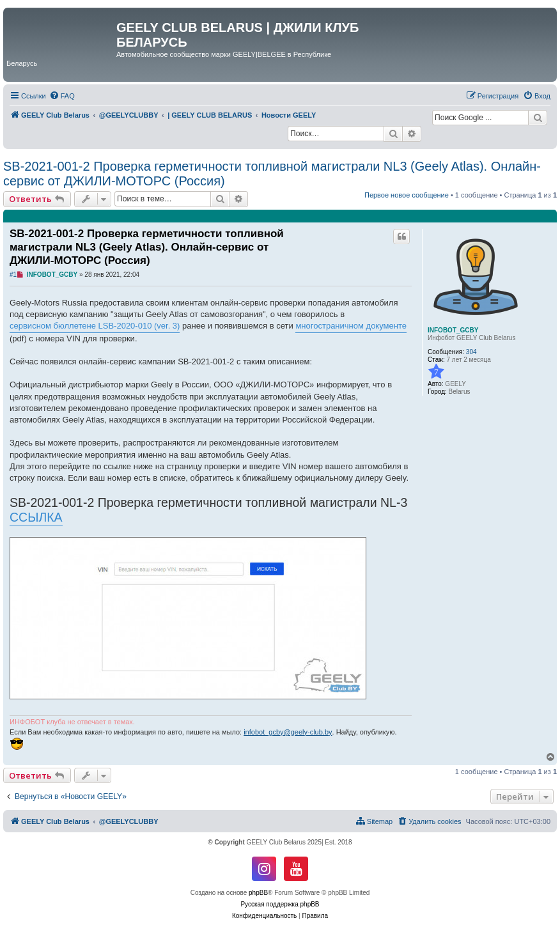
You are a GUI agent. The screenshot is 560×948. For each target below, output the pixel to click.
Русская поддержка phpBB (280, 904)
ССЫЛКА (36, 517)
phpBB (258, 893)
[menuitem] (62, 96)
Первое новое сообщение (407, 195)
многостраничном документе (351, 326)
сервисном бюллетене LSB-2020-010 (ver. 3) (95, 326)
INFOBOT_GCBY (453, 330)
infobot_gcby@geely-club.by (288, 732)
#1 (13, 275)
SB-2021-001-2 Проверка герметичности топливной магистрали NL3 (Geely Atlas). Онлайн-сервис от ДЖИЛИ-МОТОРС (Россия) (272, 174)
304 (471, 352)
